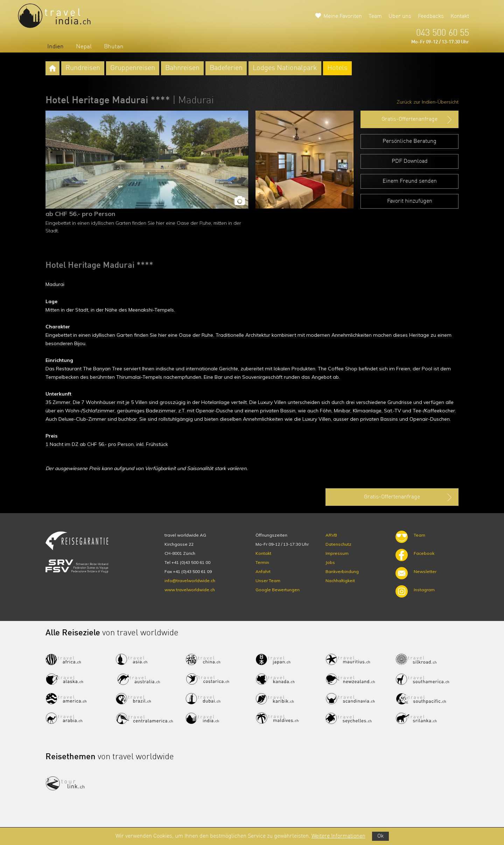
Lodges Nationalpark (285, 68)
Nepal (84, 47)
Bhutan (114, 47)
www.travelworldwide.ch (190, 590)
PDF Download (410, 161)
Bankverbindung (342, 571)
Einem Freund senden (410, 181)
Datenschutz (338, 544)
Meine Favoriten (343, 16)
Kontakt (460, 16)
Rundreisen (83, 68)
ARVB (331, 535)
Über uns (400, 16)
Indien (55, 47)
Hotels (337, 68)
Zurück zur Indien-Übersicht (428, 102)
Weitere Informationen (338, 836)
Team (375, 16)
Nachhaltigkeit (340, 581)
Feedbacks (431, 16)
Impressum (337, 553)
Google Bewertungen (278, 590)
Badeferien (226, 68)
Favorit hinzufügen (410, 201)
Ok (380, 836)
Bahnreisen (182, 68)
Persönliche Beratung (409, 141)
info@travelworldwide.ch (190, 581)
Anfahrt (263, 571)
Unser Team (268, 581)
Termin (262, 562)
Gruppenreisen (133, 68)
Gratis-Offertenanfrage (417, 120)
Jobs (330, 562)
